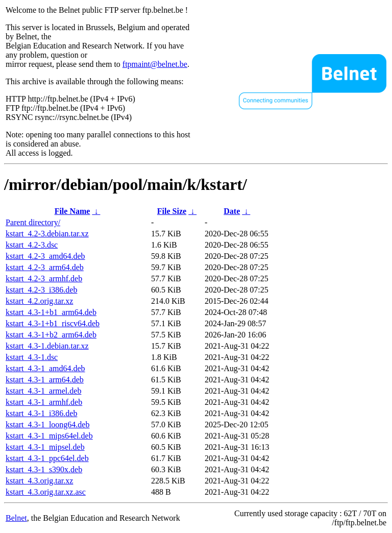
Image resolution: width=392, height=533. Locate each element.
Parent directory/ (33, 222)
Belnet (16, 518)
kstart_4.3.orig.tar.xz (39, 481)
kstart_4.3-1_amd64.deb (45, 368)
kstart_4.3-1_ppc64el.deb (47, 458)
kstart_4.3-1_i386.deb (41, 413)
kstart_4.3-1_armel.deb (43, 391)
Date (232, 211)
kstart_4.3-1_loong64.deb (47, 425)
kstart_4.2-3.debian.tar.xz (47, 234)
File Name (72, 211)
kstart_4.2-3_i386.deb (41, 290)
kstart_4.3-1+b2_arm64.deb (51, 335)
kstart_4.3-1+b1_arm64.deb (51, 312)
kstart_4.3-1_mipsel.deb (45, 447)
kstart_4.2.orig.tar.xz (39, 301)
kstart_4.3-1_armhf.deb (44, 402)
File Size (172, 211)
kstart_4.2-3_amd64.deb (45, 256)
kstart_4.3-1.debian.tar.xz (47, 346)
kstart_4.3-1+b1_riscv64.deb (53, 323)
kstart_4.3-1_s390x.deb (44, 469)
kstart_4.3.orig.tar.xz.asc (46, 492)
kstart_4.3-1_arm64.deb (45, 380)
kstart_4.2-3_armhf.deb (44, 278)
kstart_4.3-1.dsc (32, 357)
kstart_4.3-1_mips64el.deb (49, 436)
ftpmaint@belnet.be (155, 64)
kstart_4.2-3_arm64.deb (45, 267)
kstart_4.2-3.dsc (32, 245)
